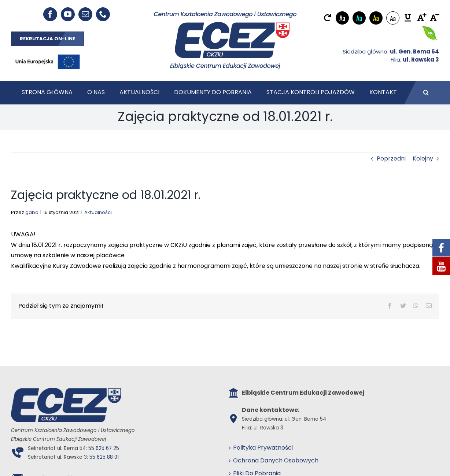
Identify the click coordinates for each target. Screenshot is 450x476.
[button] (426, 93)
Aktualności (98, 212)
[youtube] (68, 14)
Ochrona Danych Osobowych (276, 460)
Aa (342, 18)
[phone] (103, 14)
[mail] (85, 14)
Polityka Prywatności (263, 448)
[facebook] (50, 14)
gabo (32, 212)
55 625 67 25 (104, 448)
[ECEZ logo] (225, 14)
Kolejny (423, 158)
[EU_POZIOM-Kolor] (48, 53)
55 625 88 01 (104, 457)
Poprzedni (391, 158)
